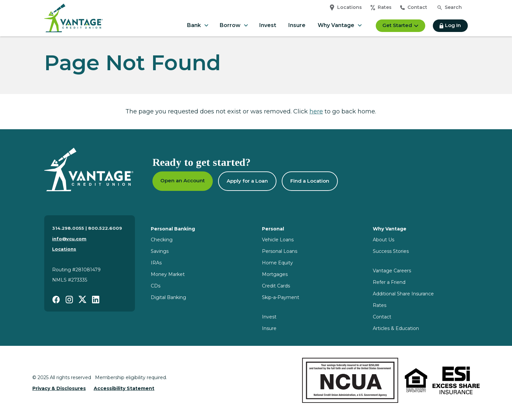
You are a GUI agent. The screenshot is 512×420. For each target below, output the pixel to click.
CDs (156, 286)
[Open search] (450, 8)
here (316, 111)
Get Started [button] (400, 25)
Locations (346, 8)
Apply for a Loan (247, 181)
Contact (414, 7)
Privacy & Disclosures (59, 388)
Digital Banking (168, 297)
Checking (162, 240)
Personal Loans (280, 251)
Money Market (168, 274)
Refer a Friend (389, 282)
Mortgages (275, 274)
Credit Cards (276, 286)
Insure (297, 25)
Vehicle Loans (278, 240)
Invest (268, 25)
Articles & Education (396, 328)
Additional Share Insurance (403, 294)
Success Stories (391, 251)
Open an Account (183, 180)
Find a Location (310, 181)
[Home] (74, 26)
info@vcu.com (69, 239)
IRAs (156, 263)
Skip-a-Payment (281, 297)
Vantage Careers (392, 271)
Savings (160, 251)
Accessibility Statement (124, 388)
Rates (381, 8)
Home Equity (277, 263)
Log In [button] (450, 25)
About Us (384, 240)
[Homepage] (89, 170)
